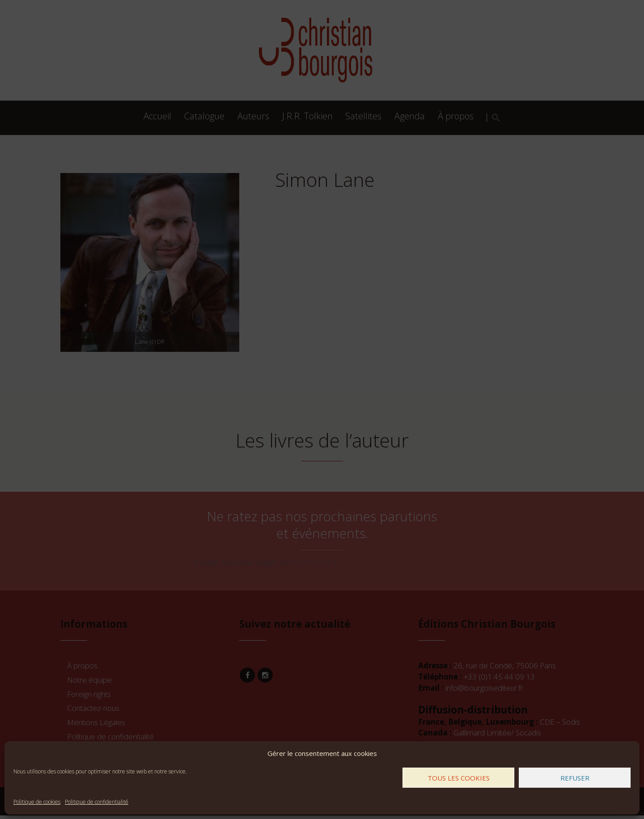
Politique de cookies (37, 802)
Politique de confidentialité (97, 802)
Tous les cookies (459, 778)
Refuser (575, 778)
